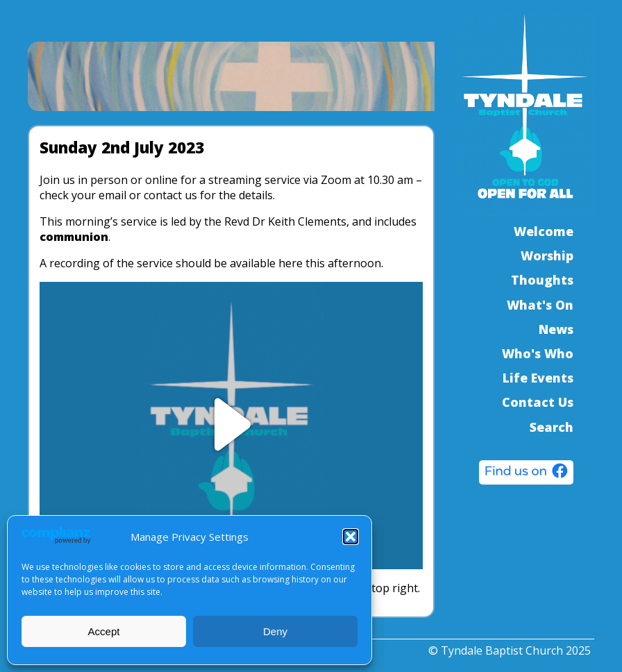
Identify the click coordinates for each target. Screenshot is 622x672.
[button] (351, 537)
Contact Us (538, 402)
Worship (547, 255)
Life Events (538, 378)
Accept (104, 631)
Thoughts (542, 280)
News (556, 329)
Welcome (544, 231)
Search (552, 427)
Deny (275, 631)
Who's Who (538, 353)
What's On (540, 305)
